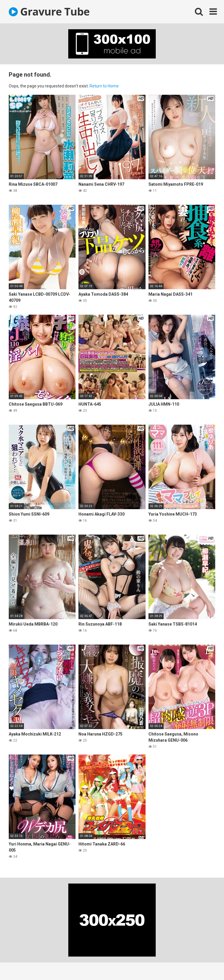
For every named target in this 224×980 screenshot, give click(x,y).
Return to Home (104, 86)
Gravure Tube (49, 12)
